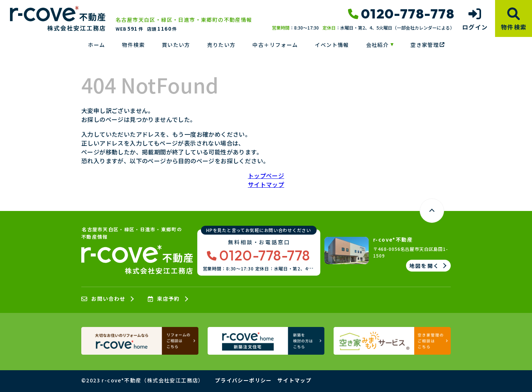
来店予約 (164, 299)
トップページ (266, 175)
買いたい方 (176, 45)
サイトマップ (266, 184)
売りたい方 (221, 45)
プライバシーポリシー (243, 380)
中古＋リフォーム (275, 45)
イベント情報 (332, 45)
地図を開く (424, 266)
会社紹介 (378, 45)
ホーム (96, 45)
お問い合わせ (103, 299)
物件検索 (133, 45)
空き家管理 (427, 45)
